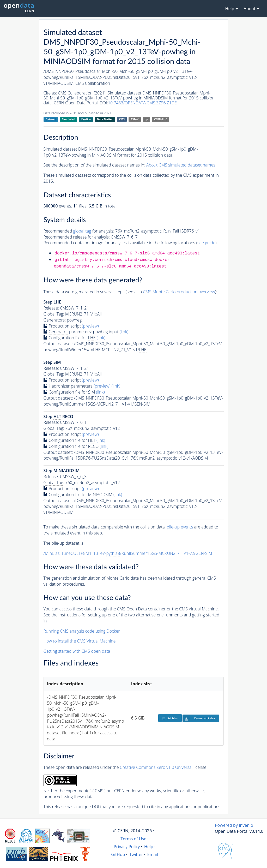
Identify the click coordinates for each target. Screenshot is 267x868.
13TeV (135, 119)
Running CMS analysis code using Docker (82, 631)
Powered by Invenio (234, 825)
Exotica (86, 119)
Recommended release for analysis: (77, 237)
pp (146, 119)
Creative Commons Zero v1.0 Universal (156, 767)
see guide (206, 243)
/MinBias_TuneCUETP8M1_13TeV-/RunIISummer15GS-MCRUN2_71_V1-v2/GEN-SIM (128, 553)
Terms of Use (133, 839)
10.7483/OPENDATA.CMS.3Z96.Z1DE (142, 103)
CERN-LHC (161, 119)
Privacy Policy (127, 847)
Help (149, 847)
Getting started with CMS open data (77, 651)
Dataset (51, 119)
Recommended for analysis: (79, 231)
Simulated (69, 119)
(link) (124, 332)
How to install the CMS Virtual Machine (80, 641)
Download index (199, 718)
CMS (122, 119)
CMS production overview (179, 292)
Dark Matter (105, 119)
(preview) (90, 326)
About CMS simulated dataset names (181, 165)
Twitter (136, 854)
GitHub (118, 854)
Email (153, 854)
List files (170, 718)
